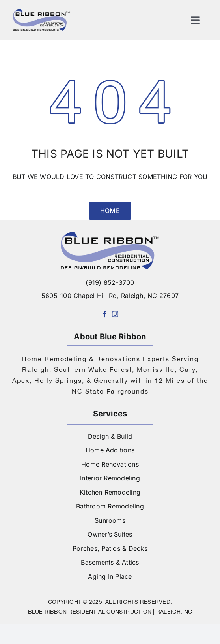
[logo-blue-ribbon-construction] (110, 235)
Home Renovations (110, 464)
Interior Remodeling (110, 478)
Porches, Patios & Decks (110, 548)
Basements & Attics (110, 562)
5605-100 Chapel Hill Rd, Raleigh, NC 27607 (110, 296)
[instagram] (115, 314)
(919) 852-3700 (110, 282)
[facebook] (105, 314)
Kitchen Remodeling (110, 492)
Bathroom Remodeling (110, 506)
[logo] (41, 11)
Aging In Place (110, 576)
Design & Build (110, 436)
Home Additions (110, 450)
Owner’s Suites (110, 534)
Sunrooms (110, 520)
